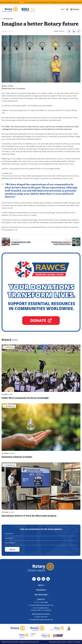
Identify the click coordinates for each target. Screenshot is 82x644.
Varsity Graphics (62, 642)
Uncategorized (8, 19)
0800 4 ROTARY (42, 617)
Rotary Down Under (12, 642)
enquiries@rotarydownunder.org (42, 605)
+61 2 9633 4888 (42, 602)
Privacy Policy (35, 642)
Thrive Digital (76, 642)
